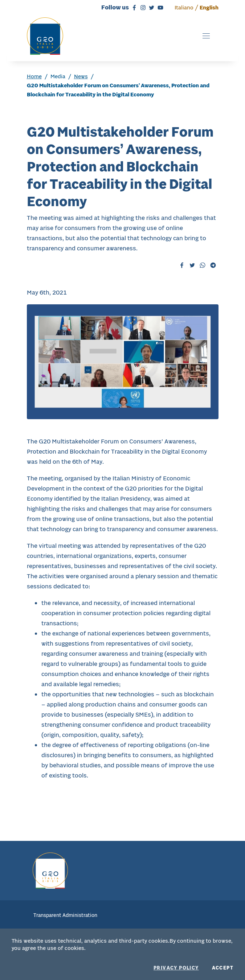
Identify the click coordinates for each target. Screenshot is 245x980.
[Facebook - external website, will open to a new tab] (133, 7)
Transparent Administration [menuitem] (65, 915)
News (81, 76)
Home (34, 76)
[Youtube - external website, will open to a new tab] (159, 7)
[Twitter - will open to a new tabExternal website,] (192, 265)
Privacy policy (176, 968)
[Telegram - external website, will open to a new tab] (213, 265)
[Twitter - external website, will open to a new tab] (151, 7)
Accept (223, 968)
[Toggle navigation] (206, 36)
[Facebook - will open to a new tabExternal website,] (182, 265)
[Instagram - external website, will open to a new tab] (142, 7)
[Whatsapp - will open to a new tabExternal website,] (203, 265)
